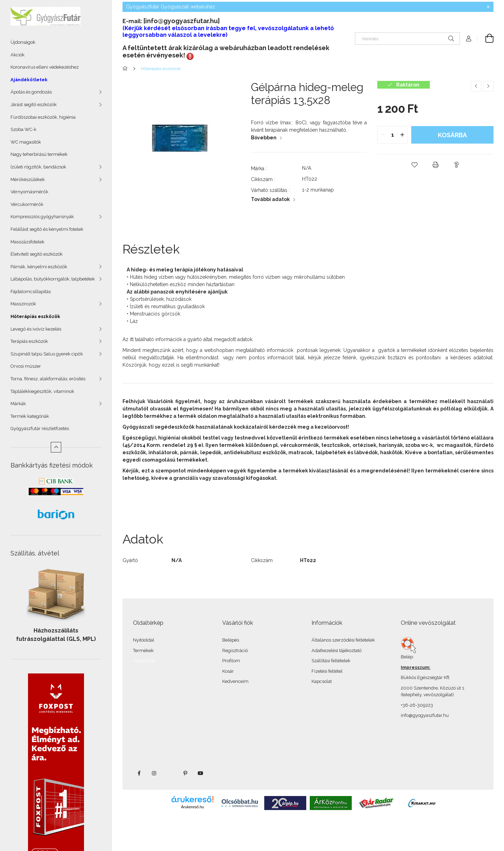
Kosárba (452, 135)
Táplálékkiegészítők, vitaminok (42, 391)
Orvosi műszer (26, 366)
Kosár (228, 671)
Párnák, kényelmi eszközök (39, 267)
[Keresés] (407, 39)
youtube (201, 773)
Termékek (143, 651)
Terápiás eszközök (29, 341)
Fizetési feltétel (327, 671)
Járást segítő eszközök (34, 105)
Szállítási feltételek (331, 661)
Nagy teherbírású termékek (39, 154)
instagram (154, 773)
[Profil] (469, 39)
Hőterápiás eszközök (35, 316)
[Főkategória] (126, 69)
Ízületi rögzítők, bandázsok (38, 167)
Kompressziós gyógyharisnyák (42, 217)
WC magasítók (26, 142)
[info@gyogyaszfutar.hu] (182, 21)
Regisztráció (235, 651)
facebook (139, 773)
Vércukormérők (27, 204)
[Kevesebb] (56, 447)
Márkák (18, 404)
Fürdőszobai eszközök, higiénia (43, 117)
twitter (170, 773)
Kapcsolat (322, 681)
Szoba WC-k (23, 129)
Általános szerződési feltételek (343, 640)
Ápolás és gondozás (31, 92)
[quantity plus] (402, 135)
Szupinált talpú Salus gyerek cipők (47, 354)
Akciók (17, 55)
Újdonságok (23, 42)
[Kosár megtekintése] (485, 39)
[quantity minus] (383, 135)
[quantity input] (393, 135)
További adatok (270, 199)
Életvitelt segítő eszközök (37, 254)
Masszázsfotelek (27, 242)
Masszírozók (23, 304)
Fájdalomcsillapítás (31, 292)
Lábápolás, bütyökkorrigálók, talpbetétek (53, 279)
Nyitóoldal (144, 640)
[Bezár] (488, 7)
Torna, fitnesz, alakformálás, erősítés (48, 379)
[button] (414, 165)
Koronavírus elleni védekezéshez (45, 67)
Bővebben (264, 138)
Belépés (231, 640)
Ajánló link (144, 661)
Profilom (231, 661)
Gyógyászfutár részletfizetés (40, 428)
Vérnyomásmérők (29, 192)
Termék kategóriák (30, 416)
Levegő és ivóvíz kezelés (36, 329)
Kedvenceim (235, 681)
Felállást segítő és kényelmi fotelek (47, 229)
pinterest (185, 773)
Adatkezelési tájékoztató (337, 651)
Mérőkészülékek (28, 179)
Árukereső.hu (192, 807)
